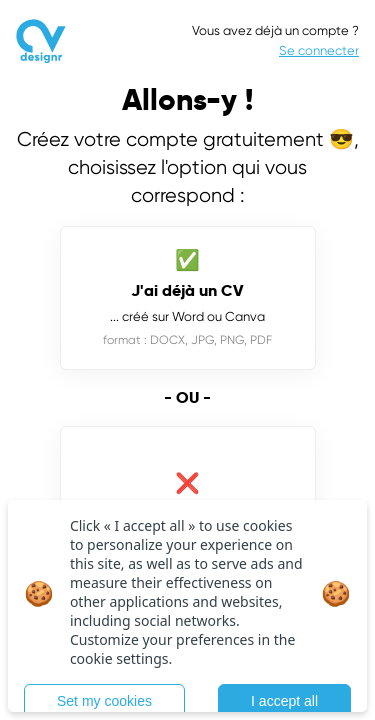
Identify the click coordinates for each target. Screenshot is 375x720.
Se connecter (319, 50)
